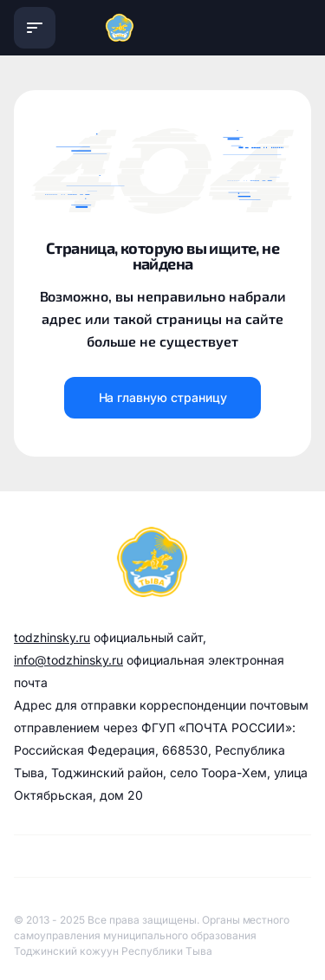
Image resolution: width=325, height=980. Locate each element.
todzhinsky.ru (52, 637)
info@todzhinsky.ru (68, 660)
